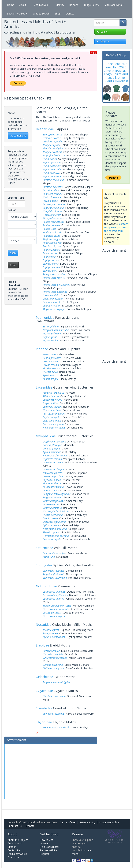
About (24, 5)
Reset (13, 265)
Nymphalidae (46, 436)
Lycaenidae (44, 387)
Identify (60, 5)
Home (11, 5)
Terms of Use (68, 822)
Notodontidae (46, 586)
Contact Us (15, 826)
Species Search (41, 14)
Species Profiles (17, 14)
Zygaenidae (44, 691)
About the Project (18, 840)
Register (44, 854)
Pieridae (42, 349)
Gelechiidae (44, 677)
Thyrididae (44, 722)
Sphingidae (44, 565)
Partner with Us (49, 850)
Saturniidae (44, 548)
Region (12, 210)
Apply (13, 253)
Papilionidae (45, 317)
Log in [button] (102, 32)
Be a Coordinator (50, 847)
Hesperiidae (45, 129)
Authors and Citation (15, 845)
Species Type (16, 198)
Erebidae (42, 645)
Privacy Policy (87, 822)
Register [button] (103, 41)
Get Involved (42, 5)
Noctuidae (44, 625)
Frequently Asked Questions (17, 856)
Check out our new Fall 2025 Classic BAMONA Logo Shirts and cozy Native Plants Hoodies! (116, 72)
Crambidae (44, 708)
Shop (58, 14)
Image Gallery (91, 5)
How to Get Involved (46, 842)
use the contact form (115, 229)
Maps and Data (114, 5)
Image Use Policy (109, 822)
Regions (74, 5)
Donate (70, 14)
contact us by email (116, 226)
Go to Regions (18, 136)
